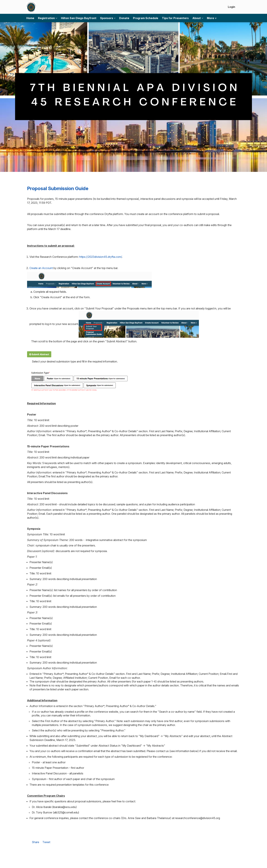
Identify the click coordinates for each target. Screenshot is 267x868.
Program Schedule (146, 18)
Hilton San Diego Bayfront (79, 18)
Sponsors (108, 18)
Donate (124, 18)
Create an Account (41, 268)
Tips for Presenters (175, 18)
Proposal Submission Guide (58, 188)
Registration (48, 18)
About (198, 18)
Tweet (46, 842)
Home (30, 18)
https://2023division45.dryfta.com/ (101, 257)
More (212, 18)
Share (36, 842)
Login (231, 7)
